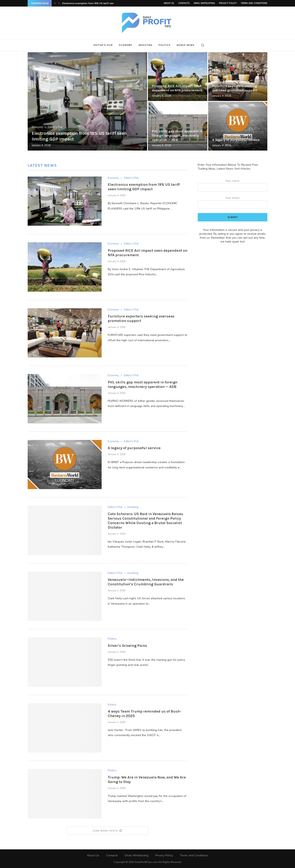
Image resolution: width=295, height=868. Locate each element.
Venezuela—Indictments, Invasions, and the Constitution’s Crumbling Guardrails (146, 582)
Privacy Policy (228, 3)
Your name (233, 186)
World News (186, 45)
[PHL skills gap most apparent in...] (178, 126)
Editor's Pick (55, 127)
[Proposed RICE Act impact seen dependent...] (178, 77)
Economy (126, 45)
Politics (165, 45)
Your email (233, 203)
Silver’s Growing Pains (127, 646)
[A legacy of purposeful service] (238, 126)
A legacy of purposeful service (236, 140)
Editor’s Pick (103, 45)
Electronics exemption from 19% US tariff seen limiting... (94, 3)
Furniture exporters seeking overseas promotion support (235, 88)
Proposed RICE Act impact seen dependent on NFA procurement (177, 88)
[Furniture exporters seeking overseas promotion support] (238, 77)
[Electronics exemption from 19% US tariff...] (87, 101)
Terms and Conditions (254, 3)
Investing (145, 45)
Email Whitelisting (204, 3)
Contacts (184, 3)
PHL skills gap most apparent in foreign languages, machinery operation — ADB (177, 135)
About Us (169, 3)
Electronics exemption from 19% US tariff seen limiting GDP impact (144, 187)
